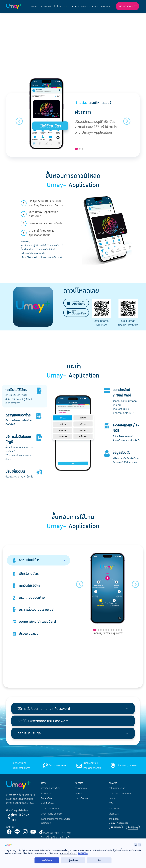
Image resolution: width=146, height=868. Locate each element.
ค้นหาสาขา (86, 6)
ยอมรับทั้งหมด (47, 860)
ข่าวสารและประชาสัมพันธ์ (120, 793)
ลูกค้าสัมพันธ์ (81, 788)
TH (140, 845)
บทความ (113, 798)
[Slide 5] (106, 630)
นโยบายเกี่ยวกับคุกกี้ (69, 853)
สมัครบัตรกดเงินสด (127, 6)
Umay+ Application (50, 809)
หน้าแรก (10, 17)
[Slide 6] (109, 630)
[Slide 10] (119, 630)
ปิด (99, 860)
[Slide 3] (82, 149)
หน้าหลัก (35, 6)
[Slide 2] (80, 149)
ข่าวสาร (95, 6)
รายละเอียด (83, 853)
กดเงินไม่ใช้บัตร (47, 804)
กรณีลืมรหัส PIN (29, 733)
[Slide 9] (116, 630)
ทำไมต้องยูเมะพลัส (117, 788)
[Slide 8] (114, 630)
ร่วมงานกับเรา (115, 809)
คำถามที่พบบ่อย (82, 798)
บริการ (66, 6)
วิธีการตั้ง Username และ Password (44, 709)
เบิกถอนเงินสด (47, 798)
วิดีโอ (111, 804)
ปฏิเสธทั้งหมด (73, 860)
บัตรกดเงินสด (46, 6)
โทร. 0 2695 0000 (21, 818)
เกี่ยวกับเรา (105, 6)
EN (136, 845)
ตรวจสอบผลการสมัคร (50, 788)
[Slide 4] (104, 630)
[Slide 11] (121, 630)
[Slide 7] (111, 630)
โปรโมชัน (58, 6)
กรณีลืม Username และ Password (43, 721)
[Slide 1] (76, 149)
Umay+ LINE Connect (51, 814)
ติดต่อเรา (75, 6)
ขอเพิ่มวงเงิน (46, 793)
